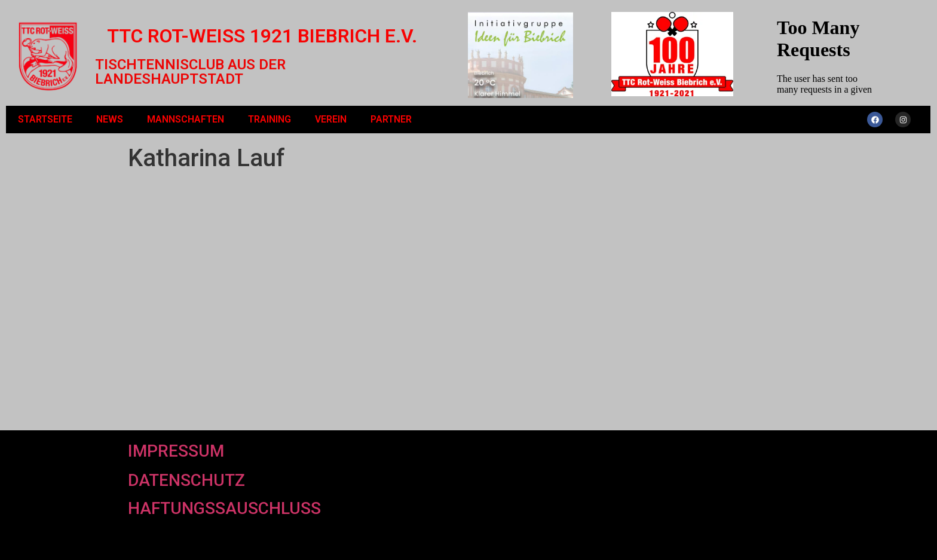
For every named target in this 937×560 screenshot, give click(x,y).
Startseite (45, 119)
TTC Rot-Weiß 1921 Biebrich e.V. (262, 36)
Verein (331, 119)
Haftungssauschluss (224, 508)
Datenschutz (186, 480)
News (110, 119)
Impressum (176, 451)
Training (270, 119)
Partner (391, 119)
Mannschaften (186, 119)
